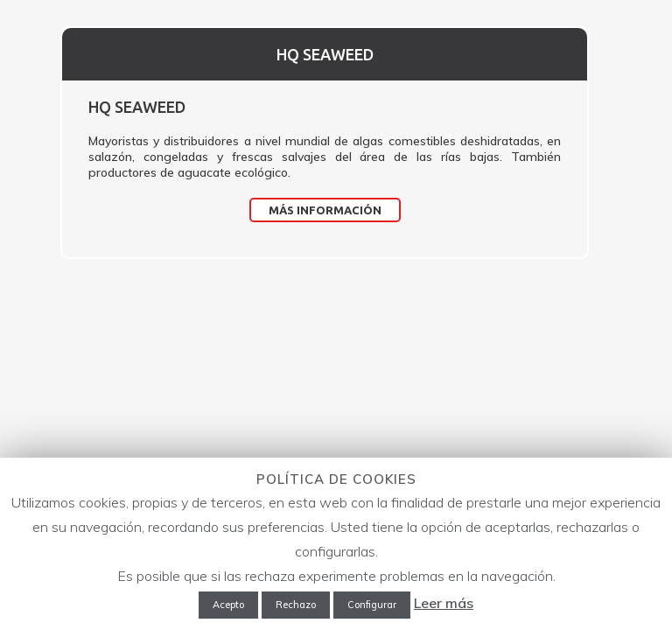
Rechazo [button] (296, 605)
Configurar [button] (372, 605)
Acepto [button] (228, 605)
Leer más (444, 603)
